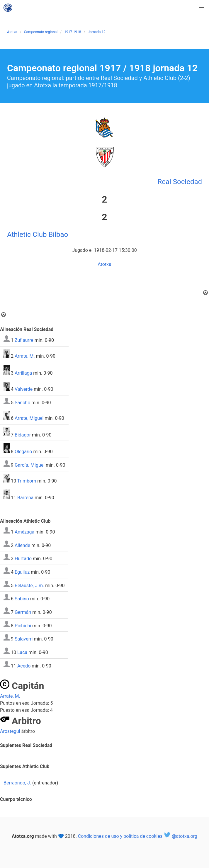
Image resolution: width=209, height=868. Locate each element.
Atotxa (12, 32)
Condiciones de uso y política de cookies (120, 836)
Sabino (22, 599)
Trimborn (27, 481)
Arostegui (10, 731)
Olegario (23, 452)
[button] (201, 8)
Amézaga (24, 532)
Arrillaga (23, 373)
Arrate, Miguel (29, 418)
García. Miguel (30, 465)
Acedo (24, 666)
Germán (23, 612)
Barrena (25, 498)
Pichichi (23, 625)
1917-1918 (73, 32)
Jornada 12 (96, 32)
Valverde (24, 389)
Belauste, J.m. (29, 585)
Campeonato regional (41, 32)
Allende (22, 545)
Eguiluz (22, 572)
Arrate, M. (25, 356)
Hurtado (23, 559)
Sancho (22, 403)
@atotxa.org (180, 836)
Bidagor (23, 435)
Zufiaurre (24, 340)
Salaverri (24, 639)
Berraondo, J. (17, 783)
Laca (22, 652)
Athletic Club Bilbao (38, 235)
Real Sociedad (180, 182)
